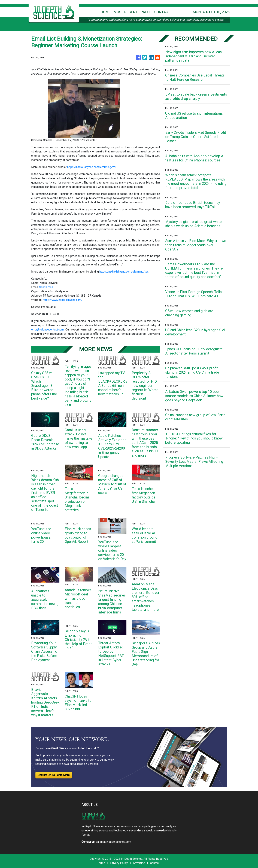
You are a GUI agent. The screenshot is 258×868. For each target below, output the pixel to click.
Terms (101, 863)
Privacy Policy (119, 863)
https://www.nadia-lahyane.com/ (63, 300)
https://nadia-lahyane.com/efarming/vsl (92, 167)
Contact (155, 863)
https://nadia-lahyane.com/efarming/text (124, 272)
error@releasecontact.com (47, 330)
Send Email (46, 287)
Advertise (139, 863)
